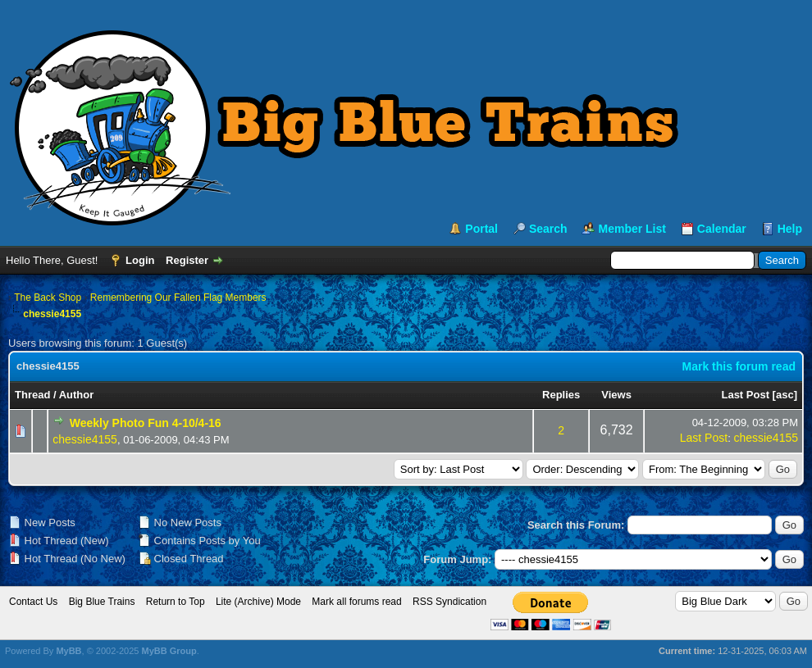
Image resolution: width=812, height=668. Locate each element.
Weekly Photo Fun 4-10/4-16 (146, 423)
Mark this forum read (739, 366)
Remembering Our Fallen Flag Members (178, 298)
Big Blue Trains (102, 602)
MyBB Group (169, 651)
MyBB (68, 651)
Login (140, 260)
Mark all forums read (356, 602)
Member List (632, 229)
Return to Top (176, 602)
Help (790, 229)
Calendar (722, 229)
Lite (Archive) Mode (258, 602)
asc (785, 395)
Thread (32, 395)
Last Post (745, 395)
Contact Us (33, 602)
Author (77, 395)
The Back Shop (48, 298)
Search (548, 229)
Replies (561, 395)
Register (187, 260)
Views (616, 395)
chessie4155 (85, 439)
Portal (481, 229)
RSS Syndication (449, 602)
